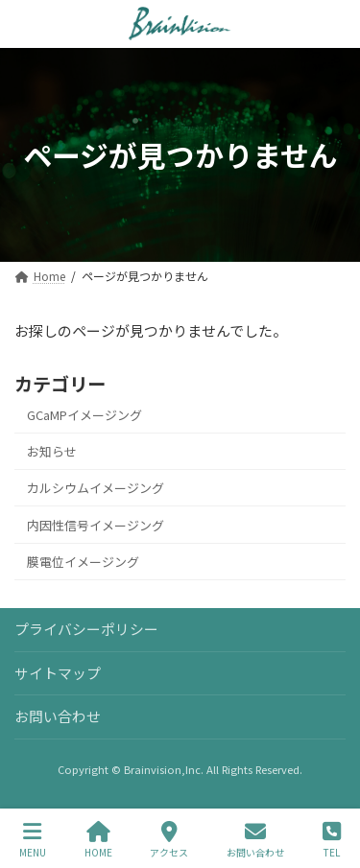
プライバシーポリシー (86, 629)
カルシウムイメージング (96, 488)
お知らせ (52, 451)
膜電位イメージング (83, 562)
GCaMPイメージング (84, 415)
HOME (98, 840)
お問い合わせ (58, 717)
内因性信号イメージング (96, 524)
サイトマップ (58, 673)
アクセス (169, 840)
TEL (332, 840)
